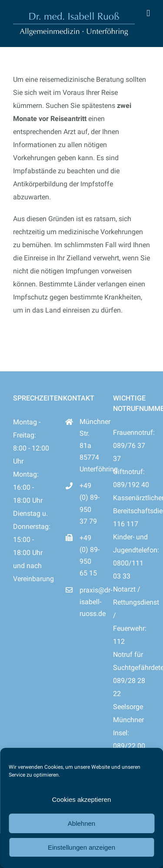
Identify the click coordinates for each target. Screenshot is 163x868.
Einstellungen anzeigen (81, 847)
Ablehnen (81, 823)
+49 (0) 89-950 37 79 (90, 503)
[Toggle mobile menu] (148, 13)
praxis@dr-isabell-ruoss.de (90, 602)
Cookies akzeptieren (82, 799)
